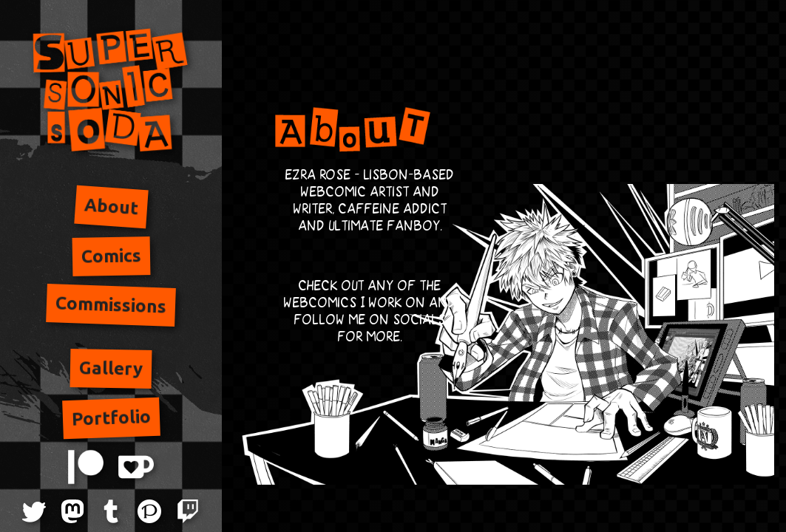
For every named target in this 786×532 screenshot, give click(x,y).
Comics (111, 256)
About (111, 207)
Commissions (111, 304)
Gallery (111, 369)
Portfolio (111, 418)
